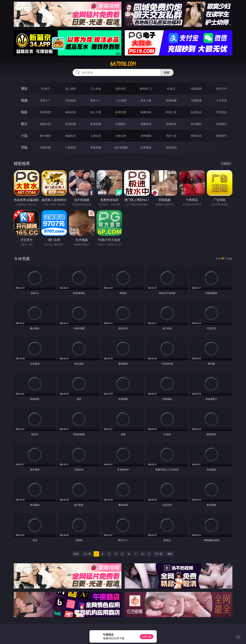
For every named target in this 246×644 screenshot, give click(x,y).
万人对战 (96, 89)
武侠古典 (121, 136)
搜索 (167, 72)
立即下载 (147, 637)
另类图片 (221, 124)
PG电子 (45, 89)
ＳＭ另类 (221, 100)
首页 (76, 554)
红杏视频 (146, 147)
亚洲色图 (71, 124)
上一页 (87, 554)
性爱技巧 (221, 136)
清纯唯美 (171, 124)
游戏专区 (121, 89)
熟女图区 (196, 124)
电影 (24, 112)
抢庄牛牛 (221, 89)
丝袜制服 (171, 100)
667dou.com (123, 64)
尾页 (170, 554)
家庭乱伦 (71, 136)
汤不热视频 (121, 147)
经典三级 (171, 112)
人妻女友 (96, 136)
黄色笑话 (196, 136)
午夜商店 (71, 147)
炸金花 (171, 89)
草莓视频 (96, 147)
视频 (24, 100)
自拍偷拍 (71, 100)
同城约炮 (45, 147)
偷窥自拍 (45, 124)
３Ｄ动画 (121, 100)
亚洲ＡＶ (45, 100)
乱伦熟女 (196, 112)
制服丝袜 (146, 112)
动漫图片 (121, 124)
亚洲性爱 (45, 112)
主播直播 (196, 100)
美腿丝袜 (146, 124)
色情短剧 (171, 147)
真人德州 (71, 89)
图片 (24, 124)
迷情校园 (146, 136)
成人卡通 (96, 112)
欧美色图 (96, 124)
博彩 (24, 89)
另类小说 (171, 136)
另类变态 (221, 112)
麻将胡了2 (146, 89)
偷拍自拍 (71, 112)
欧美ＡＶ (96, 100)
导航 (24, 147)
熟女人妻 (146, 100)
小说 (24, 136)
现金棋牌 (196, 89)
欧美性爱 (121, 112)
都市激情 (45, 136)
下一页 (159, 554)
